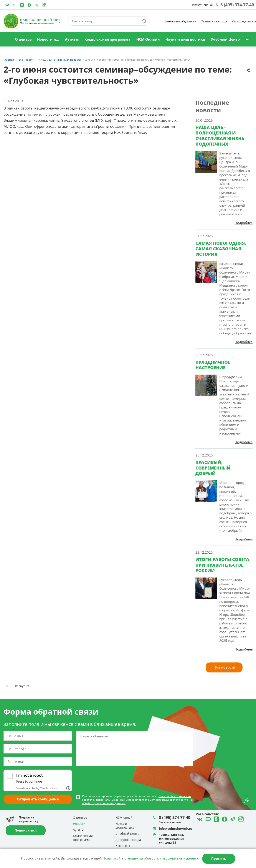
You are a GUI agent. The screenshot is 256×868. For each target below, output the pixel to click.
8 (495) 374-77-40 (237, 5)
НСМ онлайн (125, 817)
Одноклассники (22, 5)
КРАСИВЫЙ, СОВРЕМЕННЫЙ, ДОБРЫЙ (214, 468)
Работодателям (244, 21)
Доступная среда (128, 840)
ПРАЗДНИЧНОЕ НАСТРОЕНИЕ (213, 365)
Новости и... (48, 39)
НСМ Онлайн (148, 39)
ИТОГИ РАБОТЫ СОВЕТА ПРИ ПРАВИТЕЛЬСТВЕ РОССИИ (222, 565)
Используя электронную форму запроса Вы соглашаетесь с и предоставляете (137, 800)
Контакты (123, 846)
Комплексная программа (107, 39)
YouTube (15, 5)
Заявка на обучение (180, 21)
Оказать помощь (214, 21)
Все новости (225, 667)
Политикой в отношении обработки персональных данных (151, 858)
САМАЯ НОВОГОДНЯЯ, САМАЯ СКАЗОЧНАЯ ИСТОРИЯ (221, 249)
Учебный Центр (225, 39)
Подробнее (244, 223)
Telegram (29, 5)
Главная (7, 40)
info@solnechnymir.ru (176, 829)
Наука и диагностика (185, 39)
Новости (79, 824)
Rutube (44, 5)
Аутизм (72, 39)
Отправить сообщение (38, 799)
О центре (23, 39)
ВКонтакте (7, 5)
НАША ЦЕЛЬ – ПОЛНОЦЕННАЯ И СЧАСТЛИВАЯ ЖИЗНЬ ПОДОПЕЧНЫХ (220, 136)
